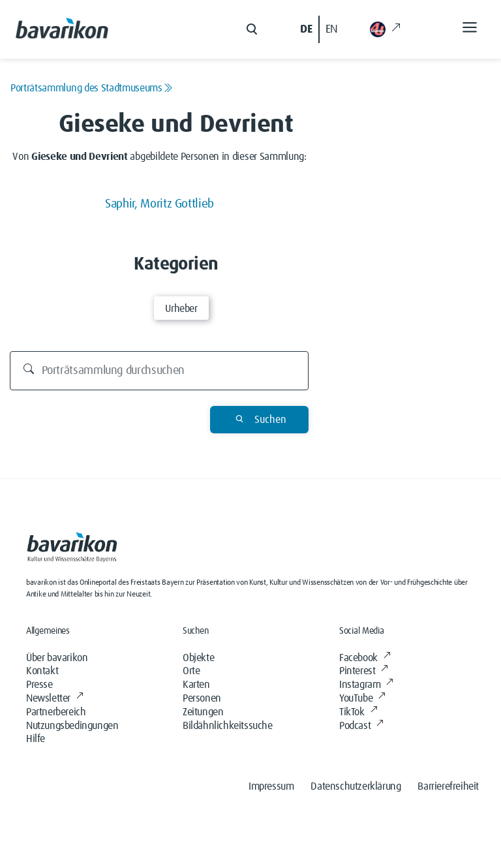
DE (306, 29)
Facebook (365, 658)
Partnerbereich (56, 712)
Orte (191, 671)
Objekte (198, 658)
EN (332, 29)
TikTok (358, 712)
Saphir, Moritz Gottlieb (159, 204)
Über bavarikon (57, 658)
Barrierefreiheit (448, 786)
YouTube (362, 698)
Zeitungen (203, 712)
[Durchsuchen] (159, 371)
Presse (39, 685)
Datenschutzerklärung (356, 786)
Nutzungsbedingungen (72, 726)
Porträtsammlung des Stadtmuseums (91, 88)
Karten (196, 685)
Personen (202, 698)
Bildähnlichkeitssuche (228, 726)
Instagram (366, 685)
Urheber (181, 309)
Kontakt (42, 671)
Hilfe (36, 739)
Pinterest (364, 671)
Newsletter (55, 698)
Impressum (271, 786)
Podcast (361, 726)
